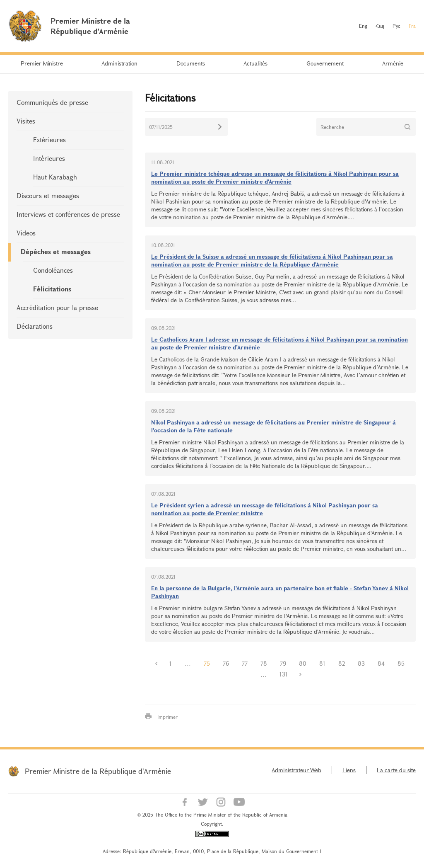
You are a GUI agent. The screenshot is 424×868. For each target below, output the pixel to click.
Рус (396, 26)
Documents (191, 63)
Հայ (380, 26)
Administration (119, 63)
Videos (26, 233)
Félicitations (52, 289)
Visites (26, 121)
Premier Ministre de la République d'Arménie (98, 771)
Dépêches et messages (56, 251)
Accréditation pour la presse (57, 307)
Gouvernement (325, 63)
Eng (363, 26)
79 (283, 663)
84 (381, 663)
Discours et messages (48, 195)
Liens (349, 770)
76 (226, 663)
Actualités (255, 63)
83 (361, 663)
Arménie (393, 63)
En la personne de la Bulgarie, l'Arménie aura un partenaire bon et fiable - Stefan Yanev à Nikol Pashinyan (280, 592)
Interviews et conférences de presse (68, 214)
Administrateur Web (296, 770)
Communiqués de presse (52, 102)
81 (322, 663)
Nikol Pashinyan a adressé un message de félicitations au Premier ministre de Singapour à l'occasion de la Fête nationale (273, 426)
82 (342, 663)
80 (303, 663)
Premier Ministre (42, 63)
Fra (412, 26)
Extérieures (49, 139)
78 (264, 663)
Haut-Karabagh (55, 177)
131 (284, 674)
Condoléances (53, 270)
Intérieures (49, 158)
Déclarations (35, 326)
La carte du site (396, 770)
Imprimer (167, 717)
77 (245, 663)
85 (401, 663)
